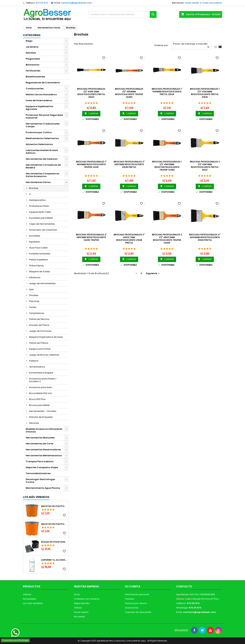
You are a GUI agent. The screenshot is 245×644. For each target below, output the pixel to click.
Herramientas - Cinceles (43, 411)
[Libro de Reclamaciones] (123, 619)
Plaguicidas (33, 59)
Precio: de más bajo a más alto (192, 46)
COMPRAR (91, 114)
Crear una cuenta (212, 3)
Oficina (78, 608)
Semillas (31, 53)
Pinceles (34, 295)
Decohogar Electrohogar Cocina (40, 481)
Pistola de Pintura (39, 343)
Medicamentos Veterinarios (42, 138)
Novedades (30, 599)
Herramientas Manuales (40, 438)
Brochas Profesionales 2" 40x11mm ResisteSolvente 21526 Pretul (129, 164)
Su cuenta (133, 586)
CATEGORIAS (32, 35)
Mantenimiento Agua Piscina (43, 488)
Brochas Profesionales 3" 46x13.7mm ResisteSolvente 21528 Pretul (129, 239)
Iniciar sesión (192, 3)
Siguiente (153, 273)
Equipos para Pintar (40, 349)
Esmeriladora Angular (41, 373)
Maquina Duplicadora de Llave (46, 337)
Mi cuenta (79, 617)
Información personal (137, 594)
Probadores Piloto (39, 206)
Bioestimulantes (35, 77)
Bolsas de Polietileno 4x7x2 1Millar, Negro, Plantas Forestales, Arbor (54, 542)
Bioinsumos (32, 65)
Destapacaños (37, 200)
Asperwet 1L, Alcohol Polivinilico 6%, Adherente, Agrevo (54, 560)
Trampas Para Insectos (40, 461)
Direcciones (132, 608)
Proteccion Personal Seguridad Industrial (44, 116)
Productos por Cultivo (39, 132)
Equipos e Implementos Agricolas (39, 108)
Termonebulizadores (38, 473)
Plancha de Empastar (41, 417)
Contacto (184, 586)
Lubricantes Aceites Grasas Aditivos (42, 152)
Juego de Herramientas (42, 283)
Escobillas (35, 236)
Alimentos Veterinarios (39, 144)
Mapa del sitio (82, 603)
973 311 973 (42, 3)
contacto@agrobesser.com (76, 3)
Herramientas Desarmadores (43, 450)
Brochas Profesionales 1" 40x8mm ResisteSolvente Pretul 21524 (167, 92)
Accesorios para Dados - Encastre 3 (43, 380)
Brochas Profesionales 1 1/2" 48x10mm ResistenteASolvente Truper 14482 (167, 166)
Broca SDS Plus (37, 399)
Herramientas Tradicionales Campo (43, 125)
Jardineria (32, 47)
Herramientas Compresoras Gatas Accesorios (42, 175)
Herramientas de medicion (42, 159)
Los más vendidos (36, 497)
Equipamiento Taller (40, 212)
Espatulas (34, 242)
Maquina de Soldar (40, 271)
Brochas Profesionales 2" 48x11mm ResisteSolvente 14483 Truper (91, 237)
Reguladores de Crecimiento (43, 83)
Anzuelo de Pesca (39, 325)
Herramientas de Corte (39, 444)
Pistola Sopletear (39, 260)
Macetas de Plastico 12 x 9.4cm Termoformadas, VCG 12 (54, 506)
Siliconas (34, 423)
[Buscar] (122, 14)
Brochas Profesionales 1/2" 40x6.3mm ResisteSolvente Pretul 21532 (91, 93)
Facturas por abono (136, 603)
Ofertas (27, 594)
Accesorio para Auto (41, 387)
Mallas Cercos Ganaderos (41, 94)
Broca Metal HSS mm (41, 393)
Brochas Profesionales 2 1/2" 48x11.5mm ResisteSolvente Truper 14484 (167, 239)
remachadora (37, 367)
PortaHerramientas (40, 254)
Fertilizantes (33, 71)
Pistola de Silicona (39, 319)
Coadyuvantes (35, 89)
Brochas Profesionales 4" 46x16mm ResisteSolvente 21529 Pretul (205, 237)
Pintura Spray (36, 266)
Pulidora (34, 361)
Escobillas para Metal (41, 218)
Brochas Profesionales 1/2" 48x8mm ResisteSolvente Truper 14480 (129, 93)
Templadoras (37, 313)
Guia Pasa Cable (38, 248)
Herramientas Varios (38, 182)
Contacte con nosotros (87, 599)
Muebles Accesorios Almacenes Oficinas (44, 430)
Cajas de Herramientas (42, 224)
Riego (29, 41)
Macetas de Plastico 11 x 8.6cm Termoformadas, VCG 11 (54, 524)
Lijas (31, 289)
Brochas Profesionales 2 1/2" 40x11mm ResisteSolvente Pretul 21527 (205, 166)
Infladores (35, 277)
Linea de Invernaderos (39, 100)
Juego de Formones (40, 331)
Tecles (33, 307)
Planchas (34, 301)
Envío (77, 594)
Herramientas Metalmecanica (44, 455)
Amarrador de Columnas (43, 230)
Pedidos (130, 599)
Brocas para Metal (39, 405)
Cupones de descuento (138, 612)
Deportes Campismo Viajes (42, 467)
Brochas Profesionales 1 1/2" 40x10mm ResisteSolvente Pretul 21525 (205, 93)
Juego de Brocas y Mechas (44, 355)
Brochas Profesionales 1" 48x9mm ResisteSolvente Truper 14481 (91, 164)
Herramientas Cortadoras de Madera (43, 166)
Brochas (34, 188)
